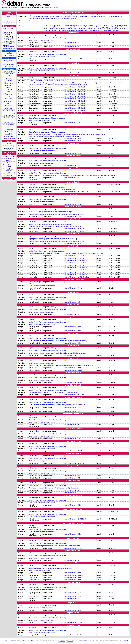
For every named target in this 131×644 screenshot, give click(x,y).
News (9, 19)
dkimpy (87, 25)
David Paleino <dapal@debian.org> (68, 136)
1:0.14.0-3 (80, 573)
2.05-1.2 (79, 244)
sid (9, 76)
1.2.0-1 (79, 43)
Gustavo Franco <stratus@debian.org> (80, 365)
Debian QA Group (9, 156)
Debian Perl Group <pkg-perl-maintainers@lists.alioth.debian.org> (50, 212)
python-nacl (110, 29)
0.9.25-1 (79, 451)
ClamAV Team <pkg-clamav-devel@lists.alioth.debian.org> (48, 81)
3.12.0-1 (79, 204)
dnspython (102, 25)
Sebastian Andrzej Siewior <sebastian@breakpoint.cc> (74, 134)
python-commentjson (61, 29)
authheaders (52, 25)
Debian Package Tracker (9, 166)
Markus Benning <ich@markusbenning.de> (43, 214)
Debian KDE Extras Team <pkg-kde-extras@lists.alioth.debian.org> (51, 568)
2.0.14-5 (79, 368)
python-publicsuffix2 (50, 30)
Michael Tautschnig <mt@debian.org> (68, 83)
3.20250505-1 (81, 229)
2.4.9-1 (79, 505)
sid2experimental (9, 74)
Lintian (9, 163)
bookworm (9, 108)
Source (9, 143)
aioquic (45, 25)
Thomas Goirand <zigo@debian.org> (41, 546)
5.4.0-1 (79, 343)
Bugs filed (9, 53)
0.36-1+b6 (80, 382)
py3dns (77, 27)
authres (59, 25)
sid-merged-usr (9, 83)
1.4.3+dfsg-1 (81, 87)
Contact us (9, 24)
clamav (65, 25)
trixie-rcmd (9, 99)
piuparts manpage (9, 48)
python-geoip (92, 29)
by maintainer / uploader (9, 61)
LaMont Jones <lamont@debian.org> (41, 253)
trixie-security (9, 101)
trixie (11, 58)
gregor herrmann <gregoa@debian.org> (42, 226)
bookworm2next (9, 118)
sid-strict (9, 78)
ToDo (9, 150)
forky (9, 92)
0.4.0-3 (79, 314)
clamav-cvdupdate (73, 25)
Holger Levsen (72, 640)
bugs (13, 146)
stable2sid (9, 132)
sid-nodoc (9, 81)
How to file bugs (9, 28)
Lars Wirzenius (36, 640)
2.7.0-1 (79, 178)
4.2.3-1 (79, 407)
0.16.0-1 (79, 355)
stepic (105, 30)
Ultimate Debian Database (9, 170)
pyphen (100, 27)
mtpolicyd (52, 27)
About (9, 17)
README (9, 44)
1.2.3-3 (79, 165)
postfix (57, 27)
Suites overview (9, 55)
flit (114, 25)
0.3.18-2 (79, 327)
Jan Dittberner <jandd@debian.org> (40, 392)
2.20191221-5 (81, 519)
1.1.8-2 (79, 153)
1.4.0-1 (79, 534)
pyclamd (83, 27)
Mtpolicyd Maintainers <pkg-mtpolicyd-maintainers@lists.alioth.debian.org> (53, 239)
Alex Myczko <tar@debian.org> (39, 189)
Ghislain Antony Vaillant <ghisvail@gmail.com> (71, 405)
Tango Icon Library (123, 640)
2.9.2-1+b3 (80, 395)
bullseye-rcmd (9, 122)
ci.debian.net (9, 175)
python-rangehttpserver (64, 30)
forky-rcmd (9, 94)
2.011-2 (79, 288)
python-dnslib (83, 29)
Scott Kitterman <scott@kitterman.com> (42, 40)
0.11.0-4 (79, 623)
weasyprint (117, 30)
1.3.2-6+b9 (80, 463)
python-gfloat (101, 29)
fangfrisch (109, 25)
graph (11, 67)
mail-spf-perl (33, 221)
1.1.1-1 (79, 123)
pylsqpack (89, 27)
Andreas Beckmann (60, 640)
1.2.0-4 (79, 73)
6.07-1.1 (79, 138)
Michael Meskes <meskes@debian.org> (42, 83)
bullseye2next (9, 129)
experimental (9, 71)
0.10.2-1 (79, 548)
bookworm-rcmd (9, 111)
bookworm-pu (9, 115)
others (80, 640)
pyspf (104, 27)
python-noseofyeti (120, 29)
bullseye (9, 120)
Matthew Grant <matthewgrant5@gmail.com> (101, 175)
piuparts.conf (9, 38)
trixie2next (9, 106)
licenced (14, 640)
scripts (6, 41)
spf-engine (99, 30)
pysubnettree (111, 27)
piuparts (5, 640)
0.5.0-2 (79, 610)
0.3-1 (78, 476)
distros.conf (9, 40)
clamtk (82, 25)
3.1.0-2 (79, 592)
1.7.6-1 (79, 439)
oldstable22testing (9, 139)
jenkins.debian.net (9, 173)
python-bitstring (48, 29)
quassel (93, 30)
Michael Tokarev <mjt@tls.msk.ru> (65, 253)
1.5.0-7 (79, 490)
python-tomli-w (85, 30)
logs (12, 41)
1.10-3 (79, 216)
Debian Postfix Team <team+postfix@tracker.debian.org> (47, 251)
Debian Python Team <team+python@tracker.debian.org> (48, 38)
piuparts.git (88, 640)
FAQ (9, 21)
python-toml (76, 30)
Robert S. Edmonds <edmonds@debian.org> (43, 175)
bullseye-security (9, 125)
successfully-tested (70, 43)
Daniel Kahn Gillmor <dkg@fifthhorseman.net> (71, 341)
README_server (9, 46)
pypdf (95, 27)
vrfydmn (110, 30)
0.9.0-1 (79, 425)
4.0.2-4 (79, 302)
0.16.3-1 (79, 59)
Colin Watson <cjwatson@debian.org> (41, 488)
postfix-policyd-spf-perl (67, 27)
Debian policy (9, 32)
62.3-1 (79, 635)
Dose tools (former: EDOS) (9, 159)
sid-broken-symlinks (9, 86)
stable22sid (9, 134)
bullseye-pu (9, 127)
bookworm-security (9, 113)
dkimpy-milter (94, 25)
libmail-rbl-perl (119, 25)
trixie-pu (9, 104)
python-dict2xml (73, 29)
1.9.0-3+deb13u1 (82, 192)
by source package (9, 64)
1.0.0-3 (79, 560)
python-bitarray (120, 27)
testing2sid (9, 89)
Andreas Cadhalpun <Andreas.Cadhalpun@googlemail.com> (68, 85)
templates (11, 30)
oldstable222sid (9, 136)
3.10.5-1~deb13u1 (83, 256)
